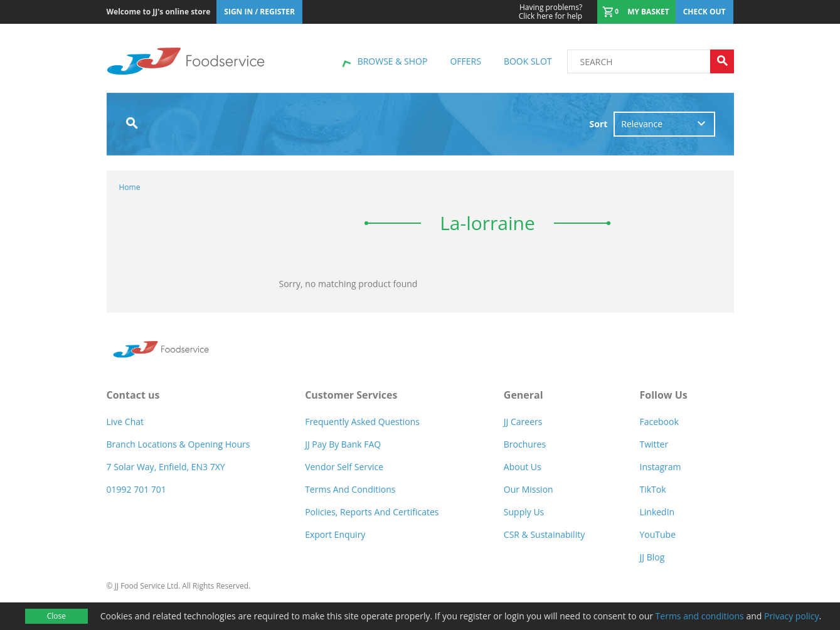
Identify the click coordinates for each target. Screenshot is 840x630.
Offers (465, 61)
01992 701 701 (136, 489)
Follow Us (663, 395)
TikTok (652, 489)
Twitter (654, 444)
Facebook (659, 422)
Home (130, 187)
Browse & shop (393, 61)
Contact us (133, 395)
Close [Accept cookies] (56, 616)
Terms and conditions (700, 616)
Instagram (660, 467)
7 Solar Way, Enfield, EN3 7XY (166, 467)
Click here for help (550, 12)
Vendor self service (344, 467)
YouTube (657, 534)
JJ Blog (652, 557)
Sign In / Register (259, 12)
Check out (704, 12)
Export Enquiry (335, 534)
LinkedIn (657, 512)
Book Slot (528, 61)
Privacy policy (792, 616)
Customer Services (351, 395)
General (524, 395)
